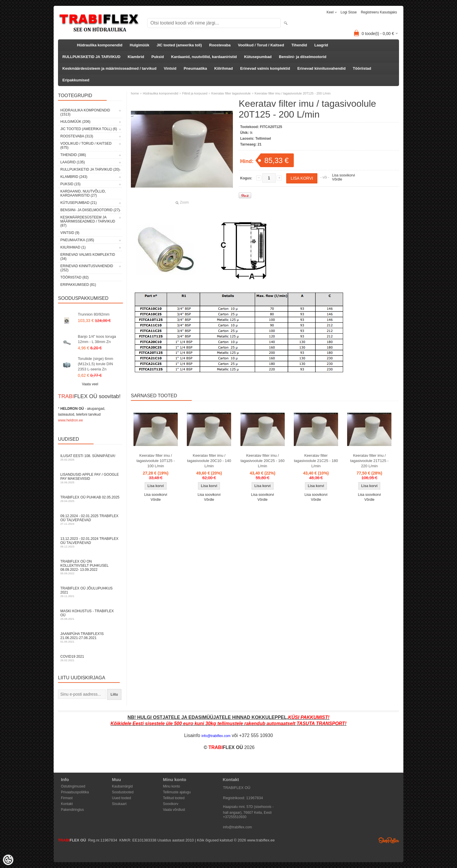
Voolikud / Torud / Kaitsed (261, 45)
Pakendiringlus (72, 810)
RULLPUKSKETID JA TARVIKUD (91, 57)
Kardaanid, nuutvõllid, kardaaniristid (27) (83, 193)
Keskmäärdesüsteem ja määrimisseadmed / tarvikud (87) (88, 221)
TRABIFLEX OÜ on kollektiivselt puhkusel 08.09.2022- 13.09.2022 (90, 567)
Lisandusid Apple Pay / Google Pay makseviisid (90, 478)
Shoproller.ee (389, 840)
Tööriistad (362, 68)
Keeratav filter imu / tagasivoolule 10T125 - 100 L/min (156, 461)
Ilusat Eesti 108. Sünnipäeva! (90, 457)
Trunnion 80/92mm (94, 314)
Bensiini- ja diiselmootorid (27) (90, 210)
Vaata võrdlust (174, 810)
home (135, 93)
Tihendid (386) (73, 155)
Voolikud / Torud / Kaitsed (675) (86, 146)
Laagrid (321, 45)
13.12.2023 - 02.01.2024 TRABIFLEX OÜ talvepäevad (90, 542)
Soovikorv (171, 804)
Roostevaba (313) (77, 136)
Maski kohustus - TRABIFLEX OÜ (90, 615)
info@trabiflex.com (238, 827)
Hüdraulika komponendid (100, 45)
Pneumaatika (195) (77, 240)
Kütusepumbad (258, 57)
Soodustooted (123, 792)
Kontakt (67, 804)
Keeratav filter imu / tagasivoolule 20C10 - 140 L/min (209, 461)
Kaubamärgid (122, 786)
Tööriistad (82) (74, 277)
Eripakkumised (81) (78, 285)
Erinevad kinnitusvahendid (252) (87, 268)
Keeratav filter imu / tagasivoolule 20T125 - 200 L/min (293, 93)
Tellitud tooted (174, 798)
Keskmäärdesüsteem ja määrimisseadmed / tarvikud (109, 68)
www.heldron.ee (70, 420)
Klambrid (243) (74, 177)
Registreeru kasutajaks (379, 12)
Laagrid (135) (73, 162)
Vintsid (170, 68)
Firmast (67, 798)
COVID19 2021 (90, 658)
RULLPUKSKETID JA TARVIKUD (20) (90, 169)
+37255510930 (235, 817)
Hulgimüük (139, 45)
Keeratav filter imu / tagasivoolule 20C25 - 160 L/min (262, 461)
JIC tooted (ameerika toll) (179, 45)
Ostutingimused (73, 786)
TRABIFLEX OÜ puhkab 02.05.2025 (90, 499)
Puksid (158, 57)
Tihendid (299, 45)
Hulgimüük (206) (75, 122)
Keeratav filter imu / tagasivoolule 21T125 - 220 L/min (370, 461)
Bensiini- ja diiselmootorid (303, 57)
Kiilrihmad (224, 68)
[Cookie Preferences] (8, 860)
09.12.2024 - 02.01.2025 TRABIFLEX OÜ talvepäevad (90, 520)
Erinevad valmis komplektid (265, 68)
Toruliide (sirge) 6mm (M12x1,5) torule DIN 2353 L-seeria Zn (95, 364)
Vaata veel (90, 384)
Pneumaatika (195, 68)
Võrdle (337, 179)
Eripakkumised (76, 80)
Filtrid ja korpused (195, 93)
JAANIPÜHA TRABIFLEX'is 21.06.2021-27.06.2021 (90, 637)
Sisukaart (119, 804)
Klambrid (136, 57)
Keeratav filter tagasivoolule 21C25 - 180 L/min (316, 461)
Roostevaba (220, 45)
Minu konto (172, 786)
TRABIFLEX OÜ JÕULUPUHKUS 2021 (90, 592)
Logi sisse (349, 12)
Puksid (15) (70, 184)
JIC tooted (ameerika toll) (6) (89, 129)
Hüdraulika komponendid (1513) (85, 112)
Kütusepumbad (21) (79, 203)
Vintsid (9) (70, 233)
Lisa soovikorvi (343, 175)
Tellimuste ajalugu (177, 792)
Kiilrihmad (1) (73, 247)
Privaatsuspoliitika (75, 792)
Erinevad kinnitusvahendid (321, 68)
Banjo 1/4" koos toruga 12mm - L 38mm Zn (97, 339)
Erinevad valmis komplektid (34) (88, 257)
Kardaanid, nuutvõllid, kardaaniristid (204, 57)
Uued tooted (121, 798)
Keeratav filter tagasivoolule (231, 93)
